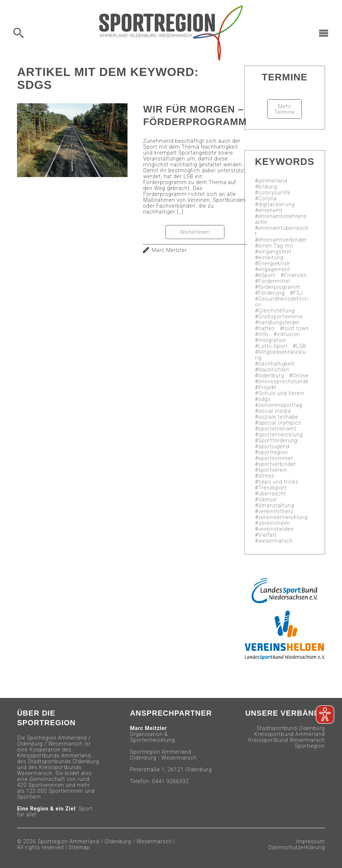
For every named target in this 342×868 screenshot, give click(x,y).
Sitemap (79, 847)
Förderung (272, 293)
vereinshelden (276, 529)
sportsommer (276, 458)
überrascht (272, 494)
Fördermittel (274, 281)
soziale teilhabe (278, 417)
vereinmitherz (276, 511)
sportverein (273, 470)
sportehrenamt (278, 429)
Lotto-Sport (273, 346)
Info (264, 334)
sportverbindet (277, 464)
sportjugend (274, 446)
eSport (267, 275)
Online (301, 376)
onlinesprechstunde (284, 381)
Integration (272, 340)
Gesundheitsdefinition (282, 302)
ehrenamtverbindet (283, 240)
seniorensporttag (280, 405)
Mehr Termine (285, 109)
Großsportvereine (281, 317)
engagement (274, 269)
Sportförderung (278, 440)
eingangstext (275, 252)
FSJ (298, 293)
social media (275, 411)
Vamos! (268, 499)
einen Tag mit (276, 246)
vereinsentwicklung (283, 517)
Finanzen (295, 275)
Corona (268, 198)
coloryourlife (275, 193)
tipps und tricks (278, 482)
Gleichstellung (277, 311)
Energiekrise (274, 263)
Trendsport (273, 488)
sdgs (264, 399)
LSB (301, 346)
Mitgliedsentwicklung (281, 355)
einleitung (271, 257)
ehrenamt (271, 210)
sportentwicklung (281, 435)
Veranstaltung (276, 505)
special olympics (280, 423)
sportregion (273, 452)
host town (296, 328)
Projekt (267, 387)
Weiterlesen (195, 232)
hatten (267, 328)
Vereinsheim (274, 523)
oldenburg (271, 376)
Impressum (310, 841)
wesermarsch (276, 541)
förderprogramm (280, 287)
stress (266, 476)
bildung (268, 187)
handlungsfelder (279, 322)
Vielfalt (267, 535)
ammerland (273, 181)
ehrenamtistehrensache (281, 219)
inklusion (288, 334)
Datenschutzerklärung (296, 847)
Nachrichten (274, 370)
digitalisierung (277, 204)
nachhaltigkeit (276, 364)
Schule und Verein (281, 393)
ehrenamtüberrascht (282, 231)
